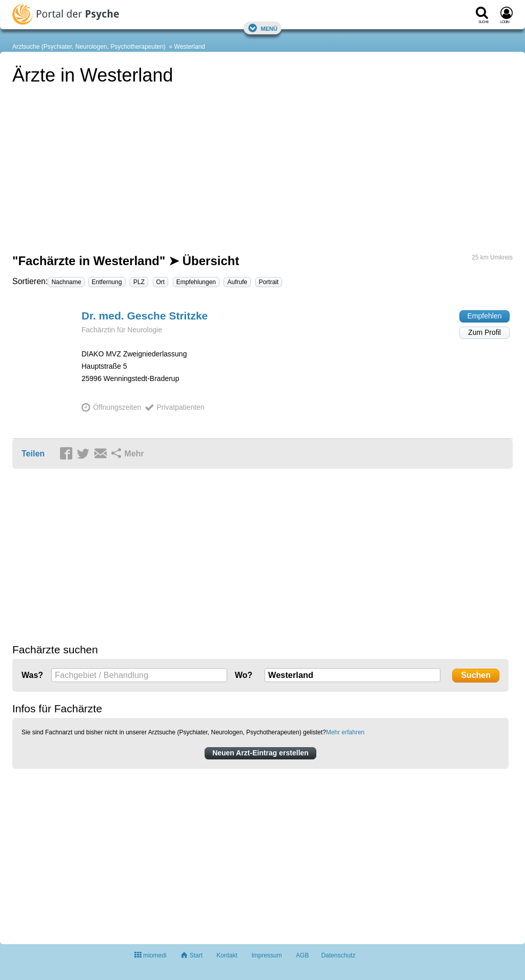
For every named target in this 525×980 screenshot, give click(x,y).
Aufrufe (237, 282)
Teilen (33, 454)
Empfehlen (485, 316)
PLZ (139, 282)
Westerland (190, 47)
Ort (161, 282)
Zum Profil (484, 332)
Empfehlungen (196, 282)
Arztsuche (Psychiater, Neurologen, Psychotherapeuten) (89, 47)
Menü (262, 28)
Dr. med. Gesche (145, 316)
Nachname (66, 282)
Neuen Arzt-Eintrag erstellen (260, 753)
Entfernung (107, 282)
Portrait (269, 282)
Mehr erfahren (345, 732)
